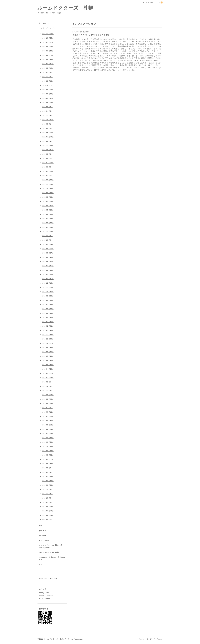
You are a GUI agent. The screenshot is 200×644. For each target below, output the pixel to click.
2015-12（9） (47, 489)
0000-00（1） (47, 519)
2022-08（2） (47, 158)
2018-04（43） (48, 369)
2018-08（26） (48, 352)
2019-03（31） (48, 322)
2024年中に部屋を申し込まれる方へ (52, 559)
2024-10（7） (47, 85)
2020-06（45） (48, 257)
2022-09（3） (47, 154)
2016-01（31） (48, 485)
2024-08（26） (48, 94)
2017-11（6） (47, 391)
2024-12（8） (47, 77)
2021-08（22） (48, 197)
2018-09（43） (48, 348)
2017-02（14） (48, 429)
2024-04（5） (47, 111)
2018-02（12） (48, 378)
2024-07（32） (48, 98)
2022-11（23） (48, 145)
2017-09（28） (48, 399)
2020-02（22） (48, 274)
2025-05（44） (48, 59)
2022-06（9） (47, 167)
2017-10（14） (48, 395)
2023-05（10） (48, 133)
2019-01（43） (48, 330)
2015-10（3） (47, 498)
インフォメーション (47, 28)
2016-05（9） (47, 468)
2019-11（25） (48, 287)
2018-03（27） (48, 373)
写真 (41, 526)
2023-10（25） (48, 120)
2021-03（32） (48, 219)
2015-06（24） (48, 515)
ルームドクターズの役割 (49, 552)
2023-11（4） (47, 115)
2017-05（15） (48, 416)
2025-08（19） (48, 47)
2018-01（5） (47, 382)
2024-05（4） (47, 107)
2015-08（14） (48, 507)
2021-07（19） (48, 201)
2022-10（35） (48, 150)
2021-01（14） (48, 227)
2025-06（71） (48, 55)
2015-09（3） (47, 502)
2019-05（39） (48, 313)
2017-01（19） (48, 433)
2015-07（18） (48, 511)
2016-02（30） (48, 481)
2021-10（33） (48, 188)
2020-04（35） (48, 266)
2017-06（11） (48, 412)
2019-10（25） (48, 292)
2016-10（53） (48, 446)
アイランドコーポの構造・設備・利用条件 (51, 546)
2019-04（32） (48, 317)
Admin (160, 639)
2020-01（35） (48, 279)
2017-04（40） (48, 421)
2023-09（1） (47, 124)
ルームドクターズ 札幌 (65, 8)
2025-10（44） (48, 38)
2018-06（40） (48, 360)
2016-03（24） (48, 476)
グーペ (153, 639)
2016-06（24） (48, 464)
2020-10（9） (47, 240)
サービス (42, 531)
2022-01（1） (47, 176)
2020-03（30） (48, 270)
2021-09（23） (48, 193)
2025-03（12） (48, 68)
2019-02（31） (48, 326)
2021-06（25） (48, 206)
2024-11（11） (48, 81)
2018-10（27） (48, 343)
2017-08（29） (48, 403)
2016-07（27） (48, 459)
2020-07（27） (48, 253)
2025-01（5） (47, 72)
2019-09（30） (48, 296)
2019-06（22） (48, 309)
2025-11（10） (48, 34)
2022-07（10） (48, 163)
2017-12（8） (47, 386)
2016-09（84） (48, 451)
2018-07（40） (48, 356)
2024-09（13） (48, 90)
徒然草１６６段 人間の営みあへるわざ (91, 35)
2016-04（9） (47, 472)
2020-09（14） (48, 244)
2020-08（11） (48, 249)
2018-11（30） (48, 339)
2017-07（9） (47, 408)
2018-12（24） (48, 335)
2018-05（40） (48, 365)
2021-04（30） (48, 214)
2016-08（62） (48, 455)
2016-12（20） (48, 438)
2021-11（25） (48, 184)
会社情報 (42, 536)
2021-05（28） (48, 210)
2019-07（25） (48, 305)
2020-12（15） (48, 231)
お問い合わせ (44, 540)
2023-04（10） (48, 137)
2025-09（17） (48, 42)
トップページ (44, 23)
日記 (41, 565)
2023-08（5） (47, 128)
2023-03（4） (47, 141)
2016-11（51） (48, 442)
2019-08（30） (48, 300)
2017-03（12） (48, 425)
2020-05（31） (48, 262)
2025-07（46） (48, 51)
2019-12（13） (48, 283)
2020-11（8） (47, 236)
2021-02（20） (48, 223)
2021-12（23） (48, 180)
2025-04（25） (48, 64)
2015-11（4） (47, 494)
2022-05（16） (48, 171)
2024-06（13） (48, 102)
